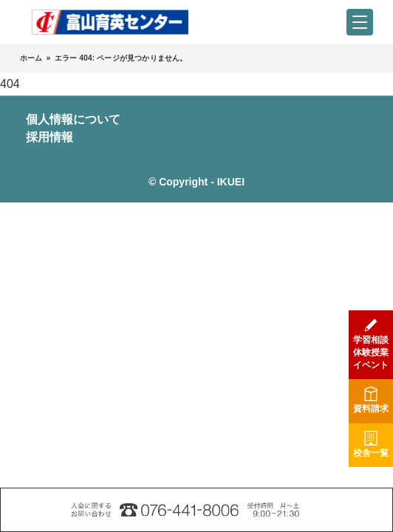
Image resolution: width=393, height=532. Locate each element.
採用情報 (49, 137)
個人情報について (73, 119)
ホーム (31, 58)
